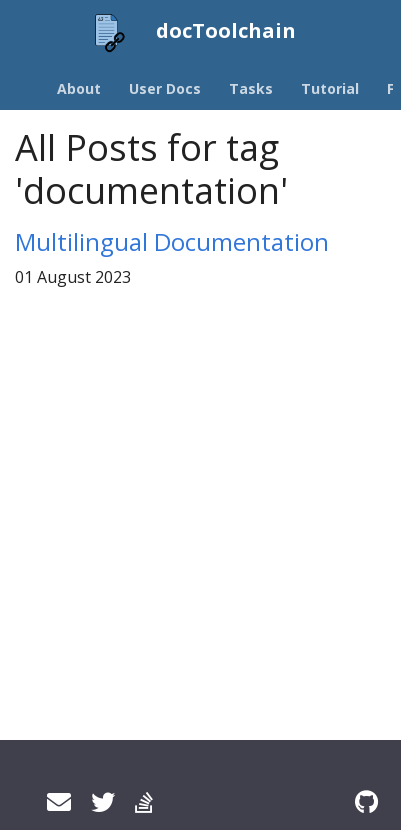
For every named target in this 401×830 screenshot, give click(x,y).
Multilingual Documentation (172, 241)
